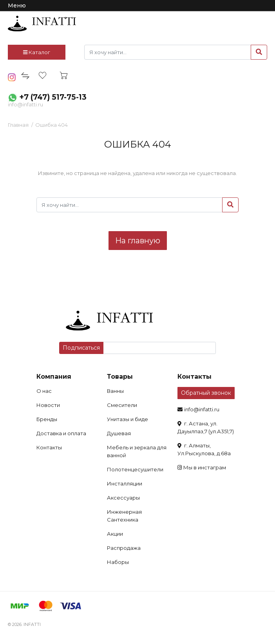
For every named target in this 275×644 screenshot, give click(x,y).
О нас (44, 391)
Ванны (115, 391)
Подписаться (81, 348)
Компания (54, 377)
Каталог (37, 52)
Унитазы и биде (128, 419)
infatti (42, 24)
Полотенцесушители (135, 469)
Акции (115, 534)
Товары (120, 377)
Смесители (122, 405)
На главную (138, 241)
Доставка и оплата (61, 433)
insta (12, 77)
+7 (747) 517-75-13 (53, 97)
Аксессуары (123, 498)
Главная (18, 125)
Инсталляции (125, 483)
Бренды (47, 419)
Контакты (49, 447)
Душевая (119, 433)
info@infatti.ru (25, 104)
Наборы (118, 562)
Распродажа (124, 548)
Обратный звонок (206, 393)
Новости (48, 405)
